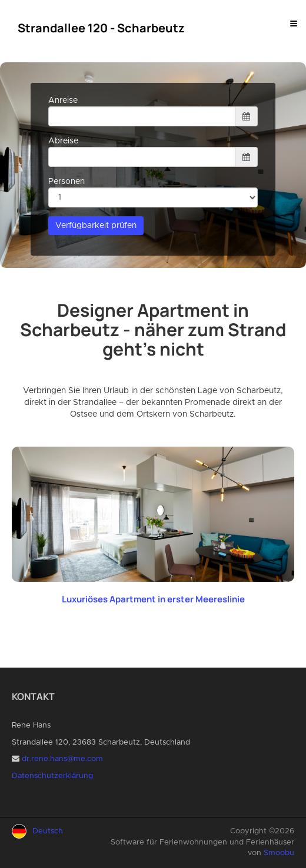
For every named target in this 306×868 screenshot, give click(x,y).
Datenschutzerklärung (52, 776)
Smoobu (279, 853)
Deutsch (48, 831)
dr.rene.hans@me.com (62, 759)
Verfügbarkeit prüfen (96, 226)
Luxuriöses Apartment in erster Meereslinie (153, 599)
